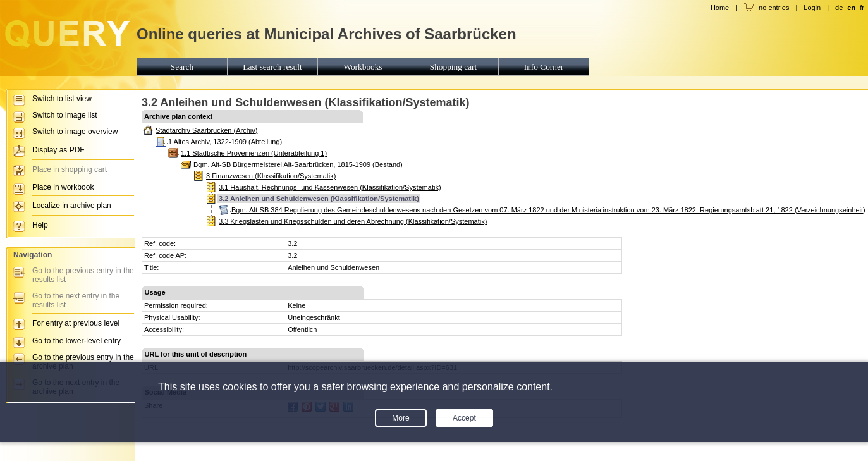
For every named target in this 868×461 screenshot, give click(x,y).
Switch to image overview (75, 132)
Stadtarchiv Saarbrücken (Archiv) (206, 130)
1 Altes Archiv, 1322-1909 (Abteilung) (225, 142)
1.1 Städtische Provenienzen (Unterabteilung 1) (254, 153)
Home (720, 8)
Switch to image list (65, 115)
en (851, 8)
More (400, 418)
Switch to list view (62, 99)
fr (862, 8)
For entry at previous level (76, 323)
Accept (464, 418)
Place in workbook (63, 187)
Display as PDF (58, 150)
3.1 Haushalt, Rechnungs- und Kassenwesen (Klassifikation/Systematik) (330, 187)
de (839, 8)
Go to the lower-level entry (76, 341)
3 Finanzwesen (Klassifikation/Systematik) (271, 176)
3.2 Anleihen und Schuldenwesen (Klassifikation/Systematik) (319, 199)
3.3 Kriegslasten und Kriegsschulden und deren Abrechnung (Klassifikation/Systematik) (353, 221)
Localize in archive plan (72, 206)
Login (812, 8)
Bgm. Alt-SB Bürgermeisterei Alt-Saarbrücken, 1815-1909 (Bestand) (298, 164)
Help (40, 225)
